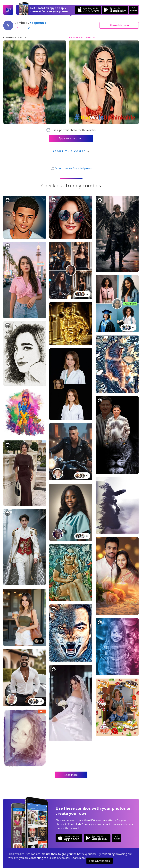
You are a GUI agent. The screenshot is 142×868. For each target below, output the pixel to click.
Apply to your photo (71, 138)
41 (27, 28)
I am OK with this (100, 861)
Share (119, 25)
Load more (71, 775)
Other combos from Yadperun (71, 168)
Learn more (79, 858)
